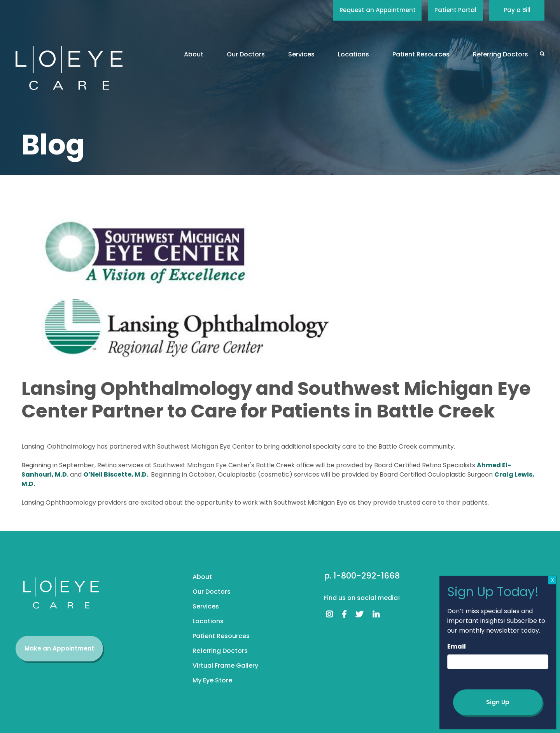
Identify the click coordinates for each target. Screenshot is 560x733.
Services (301, 54)
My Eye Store (212, 680)
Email (457, 646)
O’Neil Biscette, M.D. (116, 474)
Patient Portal (455, 10)
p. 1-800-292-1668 (362, 576)
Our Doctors (246, 54)
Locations (353, 54)
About (194, 54)
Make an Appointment (59, 648)
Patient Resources (421, 54)
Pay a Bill (517, 10)
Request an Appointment (378, 10)
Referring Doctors (500, 54)
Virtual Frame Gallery (225, 665)
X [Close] (552, 580)
